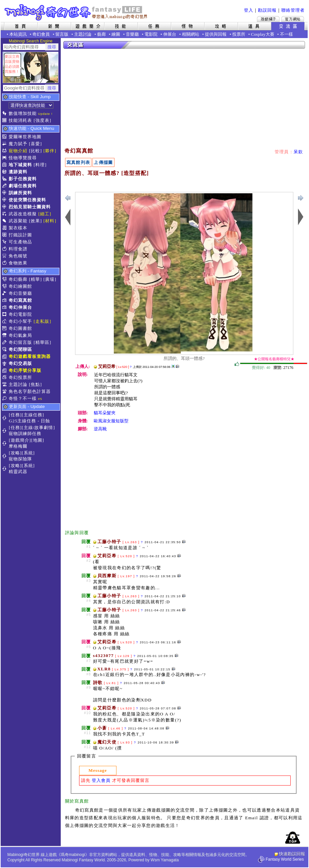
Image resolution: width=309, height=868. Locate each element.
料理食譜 (18, 249)
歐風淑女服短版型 (111, 421)
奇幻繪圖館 (20, 286)
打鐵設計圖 (20, 235)
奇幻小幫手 (20, 321)
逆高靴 (100, 429)
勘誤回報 (267, 10)
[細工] (45, 214)
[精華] (36, 279)
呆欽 (298, 152)
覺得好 (237, 364)
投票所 (239, 34)
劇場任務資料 (23, 186)
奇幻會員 (41, 34)
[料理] (40, 165)
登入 (249, 10)
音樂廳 (132, 34)
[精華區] (43, 342)
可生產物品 (20, 242)
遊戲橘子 (268, 19)
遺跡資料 (18, 172)
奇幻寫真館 (20, 300)
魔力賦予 (18, 144)
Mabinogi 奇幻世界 (77, 12)
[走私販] (43, 321)
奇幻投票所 (20, 377)
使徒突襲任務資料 (27, 200)
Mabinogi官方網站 (293, 19)
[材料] (50, 221)
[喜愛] (36, 144)
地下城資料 (20, 165)
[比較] (36, 151)
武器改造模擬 (23, 214)
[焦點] (36, 384)
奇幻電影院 (20, 314)
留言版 (62, 34)
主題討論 (83, 34)
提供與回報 (216, 34)
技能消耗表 (20, 120)
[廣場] (50, 279)
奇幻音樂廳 (20, 293)
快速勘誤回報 (292, 854)
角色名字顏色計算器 (30, 391)
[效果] (36, 221)
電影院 (151, 34)
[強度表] (43, 120)
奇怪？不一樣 (23, 398)
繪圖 (116, 34)
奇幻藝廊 (18, 279)
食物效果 (18, 263)
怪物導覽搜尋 (23, 158)
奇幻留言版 (20, 342)
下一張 (68, 198)
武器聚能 (18, 221)
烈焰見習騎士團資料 (30, 207)
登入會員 (101, 780)
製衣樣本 (18, 228)
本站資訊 (18, 34)
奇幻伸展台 (20, 307)
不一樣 (286, 34)
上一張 (301, 198)
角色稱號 (18, 256)
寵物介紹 (18, 151)
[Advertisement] (144, 98)
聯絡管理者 (293, 10)
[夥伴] (50, 151)
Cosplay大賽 (263, 34)
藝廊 (101, 34)
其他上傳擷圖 (173, 366)
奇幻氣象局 (20, 335)
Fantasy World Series (285, 859)
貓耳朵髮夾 (105, 413)
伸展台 (170, 34)
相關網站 (191, 34)
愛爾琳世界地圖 (25, 137)
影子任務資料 (23, 179)
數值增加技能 (23, 113)
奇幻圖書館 (20, 328)
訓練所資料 (20, 193)
